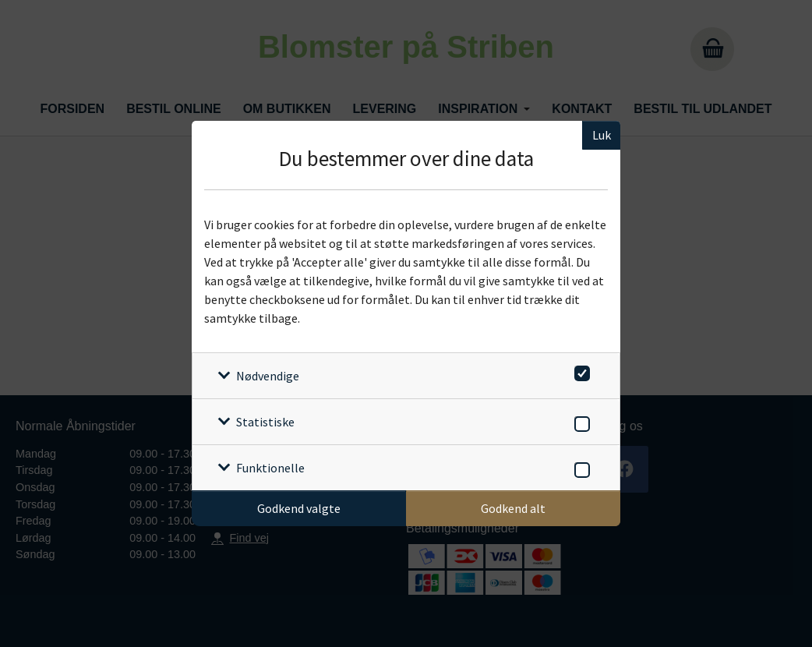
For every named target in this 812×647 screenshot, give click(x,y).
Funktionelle (270, 468)
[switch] (579, 371)
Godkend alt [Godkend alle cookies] (513, 508)
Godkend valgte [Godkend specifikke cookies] (299, 508)
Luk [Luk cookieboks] (602, 135)
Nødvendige (268, 376)
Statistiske (265, 422)
